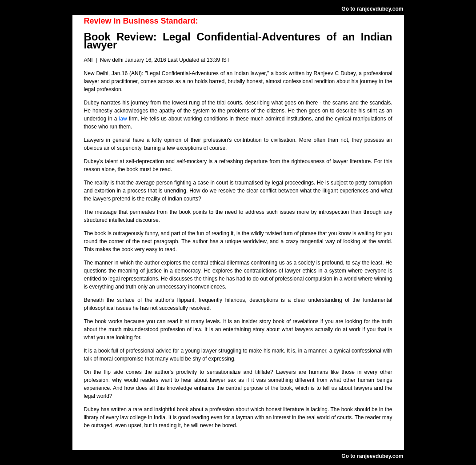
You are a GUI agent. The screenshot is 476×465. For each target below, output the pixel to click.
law (124, 119)
